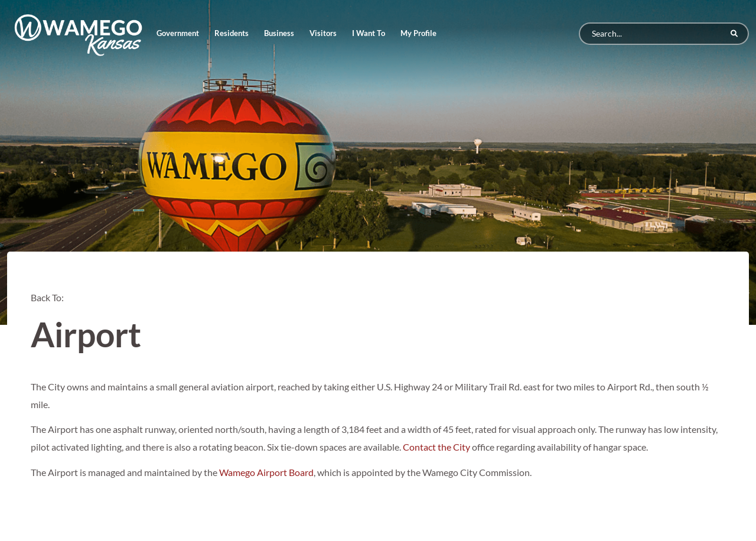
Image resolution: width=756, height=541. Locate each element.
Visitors (323, 33)
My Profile (418, 33)
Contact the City (436, 447)
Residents (232, 33)
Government (178, 33)
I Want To (369, 33)
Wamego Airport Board (266, 472)
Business (279, 33)
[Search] (664, 34)
